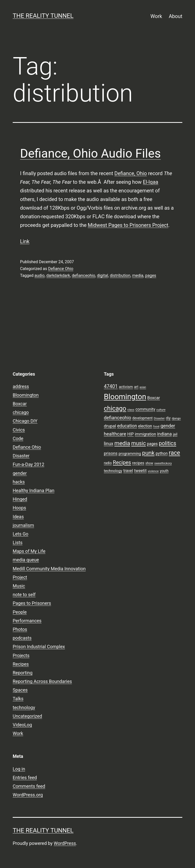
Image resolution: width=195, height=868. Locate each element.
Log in (19, 769)
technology (24, 707)
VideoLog (22, 725)
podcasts (22, 638)
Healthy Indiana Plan (34, 490)
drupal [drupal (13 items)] (110, 426)
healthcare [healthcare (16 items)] (115, 434)
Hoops (19, 508)
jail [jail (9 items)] (175, 434)
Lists (18, 542)
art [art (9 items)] (136, 387)
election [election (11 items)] (145, 426)
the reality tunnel (43, 16)
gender (20, 473)
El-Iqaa (151, 182)
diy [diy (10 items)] (168, 418)
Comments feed (29, 786)
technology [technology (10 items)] (113, 471)
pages (151, 276)
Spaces (20, 690)
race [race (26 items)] (174, 453)
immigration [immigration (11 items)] (145, 434)
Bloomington (26, 395)
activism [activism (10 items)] (126, 387)
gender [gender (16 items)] (168, 426)
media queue (26, 560)
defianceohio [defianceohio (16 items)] (118, 418)
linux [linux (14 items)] (109, 444)
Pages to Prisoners (32, 603)
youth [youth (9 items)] (164, 471)
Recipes (21, 664)
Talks (18, 699)
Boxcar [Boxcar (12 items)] (154, 398)
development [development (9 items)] (142, 418)
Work (156, 16)
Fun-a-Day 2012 (28, 464)
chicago (21, 412)
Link (25, 241)
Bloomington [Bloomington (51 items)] (125, 397)
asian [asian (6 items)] (143, 387)
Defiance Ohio (61, 269)
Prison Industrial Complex (39, 647)
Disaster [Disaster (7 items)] (159, 418)
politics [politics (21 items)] (168, 443)
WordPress (65, 843)
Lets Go (20, 534)
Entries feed (25, 778)
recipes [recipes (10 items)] (138, 463)
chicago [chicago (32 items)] (115, 408)
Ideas (18, 517)
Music (19, 586)
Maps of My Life (29, 551)
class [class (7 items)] (131, 410)
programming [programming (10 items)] (130, 454)
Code (18, 438)
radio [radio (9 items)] (108, 463)
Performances (27, 621)
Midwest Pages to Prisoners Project (128, 225)
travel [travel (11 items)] (128, 471)
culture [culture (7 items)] (161, 410)
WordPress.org (28, 795)
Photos (20, 629)
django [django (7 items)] (176, 418)
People (20, 612)
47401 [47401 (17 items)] (111, 386)
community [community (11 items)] (145, 409)
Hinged (20, 499)
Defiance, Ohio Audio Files (90, 153)
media (138, 276)
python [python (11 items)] (162, 454)
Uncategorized (27, 716)
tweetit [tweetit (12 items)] (140, 471)
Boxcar (20, 404)
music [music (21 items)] (139, 443)
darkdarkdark (58, 276)
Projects (21, 655)
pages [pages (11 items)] (152, 444)
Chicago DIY (25, 421)
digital (103, 276)
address (21, 386)
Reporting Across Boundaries (42, 681)
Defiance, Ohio (131, 173)
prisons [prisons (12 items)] (111, 453)
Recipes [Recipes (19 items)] (122, 462)
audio (40, 276)
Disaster (21, 456)
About (176, 16)
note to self (24, 595)
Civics (19, 430)
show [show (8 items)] (149, 463)
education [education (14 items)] (127, 426)
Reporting (23, 673)
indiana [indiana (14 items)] (165, 434)
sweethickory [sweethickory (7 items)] (163, 463)
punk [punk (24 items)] (148, 453)
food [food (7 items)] (156, 426)
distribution (120, 276)
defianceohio (84, 276)
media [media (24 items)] (122, 443)
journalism (23, 525)
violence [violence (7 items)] (153, 471)
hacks (19, 482)
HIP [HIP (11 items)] (130, 434)
